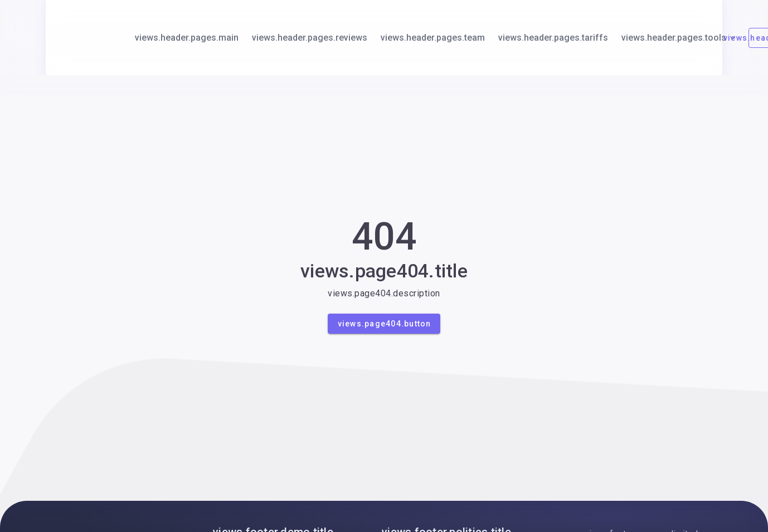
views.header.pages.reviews (310, 38)
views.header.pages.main (187, 38)
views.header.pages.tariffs (553, 38)
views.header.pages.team (433, 38)
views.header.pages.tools (679, 38)
